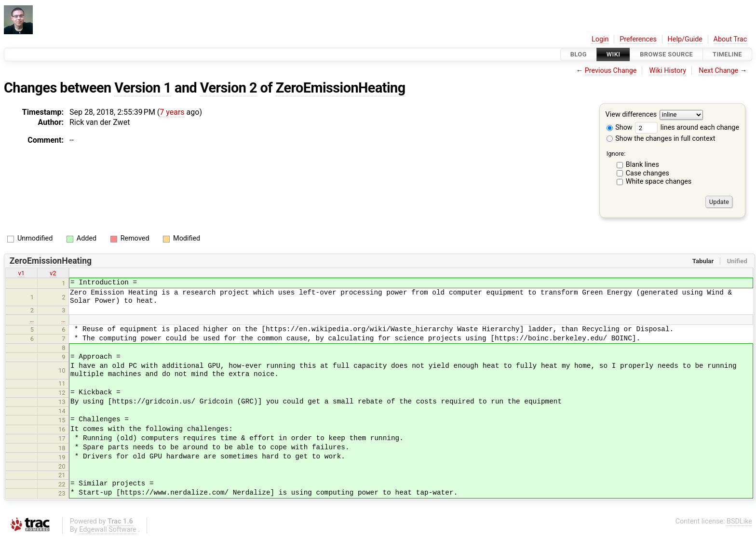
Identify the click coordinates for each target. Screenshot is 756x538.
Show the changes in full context (661, 139)
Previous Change (611, 71)
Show (620, 128)
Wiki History (668, 71)
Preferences (638, 39)
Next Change (718, 71)
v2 (53, 273)
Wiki (614, 54)
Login (600, 39)
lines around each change (687, 128)
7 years (172, 112)
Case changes (648, 173)
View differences (631, 115)
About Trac (730, 39)
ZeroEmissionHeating (341, 88)
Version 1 (143, 88)
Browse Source (666, 54)
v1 (21, 273)
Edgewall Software (108, 530)
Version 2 (229, 88)
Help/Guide (685, 39)
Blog (579, 54)
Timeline (727, 54)
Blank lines (642, 165)
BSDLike (739, 521)
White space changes (659, 182)
